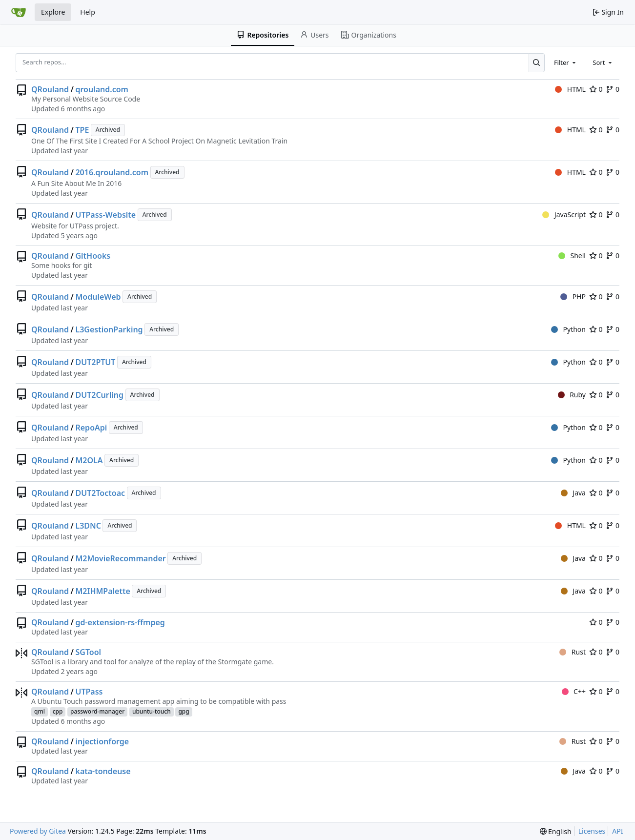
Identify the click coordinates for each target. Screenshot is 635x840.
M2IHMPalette (102, 591)
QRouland (50, 89)
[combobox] (566, 62)
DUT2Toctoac (100, 493)
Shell (572, 256)
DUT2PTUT (95, 362)
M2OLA (89, 460)
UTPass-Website (105, 215)
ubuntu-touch (152, 711)
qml (40, 711)
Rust (573, 652)
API (617, 831)
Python (568, 329)
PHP (573, 297)
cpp (58, 711)
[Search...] (537, 62)
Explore (53, 12)
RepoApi (91, 428)
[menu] (556, 831)
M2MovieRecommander (120, 558)
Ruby (572, 395)
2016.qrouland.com (112, 172)
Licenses (592, 831)
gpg (184, 711)
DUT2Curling (99, 395)
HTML (570, 89)
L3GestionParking (109, 329)
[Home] (19, 12)
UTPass (89, 692)
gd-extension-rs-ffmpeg (120, 622)
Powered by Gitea (38, 831)
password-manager (97, 711)
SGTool (88, 652)
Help (88, 12)
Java (573, 493)
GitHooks (93, 256)
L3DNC (88, 526)
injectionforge (102, 741)
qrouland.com (102, 89)
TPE (82, 130)
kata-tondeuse (103, 771)
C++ (574, 691)
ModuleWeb (98, 297)
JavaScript (564, 215)
